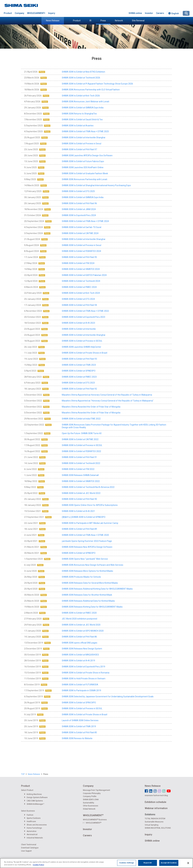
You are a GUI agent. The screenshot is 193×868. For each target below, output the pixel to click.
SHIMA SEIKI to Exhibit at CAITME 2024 (80, 233)
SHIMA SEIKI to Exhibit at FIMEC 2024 (79, 287)
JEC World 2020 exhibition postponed (79, 619)
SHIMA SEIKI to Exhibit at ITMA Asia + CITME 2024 (85, 221)
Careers (160, 13)
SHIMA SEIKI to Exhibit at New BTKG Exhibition (83, 72)
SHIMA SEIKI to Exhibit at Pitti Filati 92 (79, 389)
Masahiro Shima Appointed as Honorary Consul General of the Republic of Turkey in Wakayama (107, 395)
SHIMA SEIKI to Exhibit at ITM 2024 (78, 263)
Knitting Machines (33, 794)
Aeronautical (31, 834)
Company (19, 13)
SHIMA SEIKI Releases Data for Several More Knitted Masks (90, 583)
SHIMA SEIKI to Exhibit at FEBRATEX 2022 (81, 451)
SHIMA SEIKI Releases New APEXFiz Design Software (87, 547)
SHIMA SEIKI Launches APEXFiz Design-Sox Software (87, 155)
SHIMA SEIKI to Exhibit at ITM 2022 (78, 469)
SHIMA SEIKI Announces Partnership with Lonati (85, 179)
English (174, 13)
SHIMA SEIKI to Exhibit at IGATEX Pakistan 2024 (84, 275)
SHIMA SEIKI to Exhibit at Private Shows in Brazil (85, 353)
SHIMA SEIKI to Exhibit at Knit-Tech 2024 (81, 293)
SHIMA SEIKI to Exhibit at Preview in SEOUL (82, 341)
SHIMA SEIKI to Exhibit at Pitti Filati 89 (79, 529)
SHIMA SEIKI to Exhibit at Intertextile (79, 329)
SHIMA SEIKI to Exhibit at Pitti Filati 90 (79, 499)
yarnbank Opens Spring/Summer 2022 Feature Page (87, 541)
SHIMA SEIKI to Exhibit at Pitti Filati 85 (79, 732)
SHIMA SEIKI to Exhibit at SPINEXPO (79, 371)
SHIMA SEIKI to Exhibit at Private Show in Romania (86, 673)
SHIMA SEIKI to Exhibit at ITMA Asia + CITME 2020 (85, 535)
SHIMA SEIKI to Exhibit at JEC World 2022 (81, 493)
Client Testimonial (29, 845)
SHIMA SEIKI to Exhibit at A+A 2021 (78, 511)
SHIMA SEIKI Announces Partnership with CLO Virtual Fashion (91, 90)
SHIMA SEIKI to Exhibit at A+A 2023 (78, 323)
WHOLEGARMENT (36, 13)
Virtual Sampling (152, 825)
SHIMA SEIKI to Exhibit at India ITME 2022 (81, 419)
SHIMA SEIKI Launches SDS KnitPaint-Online (83, 167)
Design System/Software (36, 797)
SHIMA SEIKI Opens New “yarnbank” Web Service (85, 559)
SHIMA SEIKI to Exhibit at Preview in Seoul (81, 144)
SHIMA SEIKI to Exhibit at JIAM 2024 (79, 209)
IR (90, 21)
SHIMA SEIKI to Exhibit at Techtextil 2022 (81, 463)
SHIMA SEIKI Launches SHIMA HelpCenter (81, 347)
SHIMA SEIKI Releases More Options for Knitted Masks (87, 571)
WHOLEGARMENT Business (95, 820)
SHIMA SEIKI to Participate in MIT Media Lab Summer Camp (90, 523)
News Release (53, 21)
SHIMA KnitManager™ (34, 804)
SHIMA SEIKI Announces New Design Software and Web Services (93, 565)
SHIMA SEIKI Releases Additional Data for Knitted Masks (88, 601)
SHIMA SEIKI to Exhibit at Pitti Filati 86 (79, 637)
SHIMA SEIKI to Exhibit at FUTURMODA (80, 685)
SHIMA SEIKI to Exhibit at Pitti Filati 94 (79, 305)
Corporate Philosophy (92, 793)
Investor (149, 13)
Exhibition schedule (155, 802)
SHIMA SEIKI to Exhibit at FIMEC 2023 (79, 377)
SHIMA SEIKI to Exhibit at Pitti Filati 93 (79, 359)
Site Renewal (138, 21)
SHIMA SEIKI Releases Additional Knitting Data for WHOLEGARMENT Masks (97, 589)
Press (103, 21)
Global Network (89, 809)
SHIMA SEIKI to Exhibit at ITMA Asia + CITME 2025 (85, 131)
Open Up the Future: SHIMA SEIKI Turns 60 (82, 433)
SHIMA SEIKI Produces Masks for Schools (81, 577)
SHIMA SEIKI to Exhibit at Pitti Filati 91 (79, 457)
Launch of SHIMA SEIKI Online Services (80, 720)
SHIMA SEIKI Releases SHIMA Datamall (80, 475)
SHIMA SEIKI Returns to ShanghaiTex (79, 114)
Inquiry (52, 13)
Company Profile (90, 796)
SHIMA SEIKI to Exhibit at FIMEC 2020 (79, 613)
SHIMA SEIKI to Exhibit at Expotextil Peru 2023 (83, 317)
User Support (26, 851)
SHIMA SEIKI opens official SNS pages (80, 643)
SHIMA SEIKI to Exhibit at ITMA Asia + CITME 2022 (85, 311)
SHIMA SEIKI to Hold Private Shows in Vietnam (84, 679)
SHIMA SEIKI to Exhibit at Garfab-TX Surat (82, 227)
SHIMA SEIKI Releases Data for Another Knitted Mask (87, 595)
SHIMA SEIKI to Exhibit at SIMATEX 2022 (81, 481)
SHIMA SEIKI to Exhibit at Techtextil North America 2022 (88, 487)
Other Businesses (91, 806)
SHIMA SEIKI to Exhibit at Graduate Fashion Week (85, 173)
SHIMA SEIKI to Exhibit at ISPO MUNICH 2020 (83, 631)
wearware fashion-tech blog (156, 795)
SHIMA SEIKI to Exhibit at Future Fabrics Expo (83, 161)
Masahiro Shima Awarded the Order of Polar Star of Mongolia (91, 407)
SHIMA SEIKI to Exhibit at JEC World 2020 (81, 625)
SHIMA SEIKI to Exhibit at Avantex (78, 126)
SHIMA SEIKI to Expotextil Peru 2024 (79, 215)
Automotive (30, 831)
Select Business (28, 811)
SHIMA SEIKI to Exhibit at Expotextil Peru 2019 (83, 667)
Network (119, 21)
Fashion (29, 815)
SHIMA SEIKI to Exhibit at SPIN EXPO (79, 703)
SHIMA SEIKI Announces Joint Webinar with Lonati (85, 102)
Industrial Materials (33, 838)
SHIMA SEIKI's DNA (91, 800)
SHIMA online (135, 13)
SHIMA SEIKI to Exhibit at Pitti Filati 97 (79, 149)
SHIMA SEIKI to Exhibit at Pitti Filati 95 (79, 257)
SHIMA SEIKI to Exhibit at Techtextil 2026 (81, 78)
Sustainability (89, 803)
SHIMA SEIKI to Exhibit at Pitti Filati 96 (79, 203)
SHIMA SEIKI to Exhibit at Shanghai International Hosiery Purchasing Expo (96, 185)
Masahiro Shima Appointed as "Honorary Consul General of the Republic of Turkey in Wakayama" (108, 401)
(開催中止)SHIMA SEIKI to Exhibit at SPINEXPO (84, 517)
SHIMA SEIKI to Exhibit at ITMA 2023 (79, 365)
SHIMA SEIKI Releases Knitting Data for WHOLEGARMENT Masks (92, 607)
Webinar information (156, 808)
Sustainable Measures (154, 822)
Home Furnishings (33, 828)
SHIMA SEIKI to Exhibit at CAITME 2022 (80, 439)
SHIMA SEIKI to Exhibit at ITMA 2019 (79, 726)
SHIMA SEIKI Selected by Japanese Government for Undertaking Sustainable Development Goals (108, 697)
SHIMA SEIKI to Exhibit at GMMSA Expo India (83, 108)
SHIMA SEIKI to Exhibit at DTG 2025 (78, 191)
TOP (23, 774)
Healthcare (30, 821)
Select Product (27, 790)
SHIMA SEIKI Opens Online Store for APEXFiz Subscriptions (90, 505)
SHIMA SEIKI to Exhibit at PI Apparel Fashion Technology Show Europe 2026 (97, 84)
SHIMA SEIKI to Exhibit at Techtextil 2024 (81, 281)
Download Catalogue (30, 848)
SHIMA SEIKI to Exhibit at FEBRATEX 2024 (81, 251)
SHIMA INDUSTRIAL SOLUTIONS (158, 828)
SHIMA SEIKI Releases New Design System (82, 649)
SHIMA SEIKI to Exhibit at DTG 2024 (78, 299)
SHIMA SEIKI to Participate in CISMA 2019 (81, 690)
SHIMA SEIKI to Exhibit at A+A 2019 (78, 661)
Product (77, 21)
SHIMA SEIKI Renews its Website (77, 738)
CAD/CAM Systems (33, 801)
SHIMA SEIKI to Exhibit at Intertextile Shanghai (84, 137)
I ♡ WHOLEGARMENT (92, 823)
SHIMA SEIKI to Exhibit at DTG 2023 (78, 383)
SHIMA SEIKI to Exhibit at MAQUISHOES (80, 655)
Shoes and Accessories (35, 825)
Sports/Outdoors (32, 818)
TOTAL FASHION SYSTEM (155, 819)
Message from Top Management (96, 790)
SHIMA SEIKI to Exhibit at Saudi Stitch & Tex (82, 120)
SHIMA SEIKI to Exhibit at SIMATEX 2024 (81, 269)
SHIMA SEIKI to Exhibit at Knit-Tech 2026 (81, 96)
